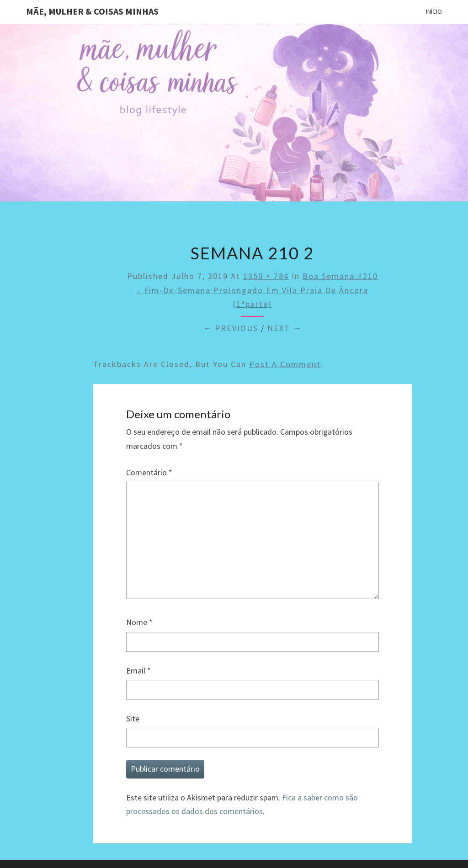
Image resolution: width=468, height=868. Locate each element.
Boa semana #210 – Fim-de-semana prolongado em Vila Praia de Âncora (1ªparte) (257, 290)
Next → (285, 328)
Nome (139, 622)
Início (434, 11)
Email (138, 671)
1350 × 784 (266, 276)
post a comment (285, 364)
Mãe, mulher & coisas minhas (92, 11)
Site (133, 718)
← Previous (231, 328)
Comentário (149, 472)
